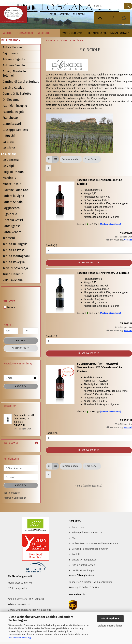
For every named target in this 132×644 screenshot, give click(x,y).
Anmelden (21, 386)
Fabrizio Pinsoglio (15, 106)
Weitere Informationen (110, 626)
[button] (100, 18)
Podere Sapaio (13, 202)
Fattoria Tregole (14, 112)
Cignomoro (10, 53)
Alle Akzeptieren (110, 619)
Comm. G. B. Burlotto (17, 94)
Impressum (78, 527)
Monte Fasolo (12, 184)
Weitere (44, 33)
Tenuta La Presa (14, 250)
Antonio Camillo (14, 65)
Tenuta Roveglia (14, 262)
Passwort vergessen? (15, 498)
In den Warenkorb (89, 263)
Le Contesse (11, 160)
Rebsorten (25, 33)
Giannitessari (12, 124)
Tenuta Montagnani (16, 256)
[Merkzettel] (112, 18)
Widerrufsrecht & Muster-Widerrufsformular (95, 544)
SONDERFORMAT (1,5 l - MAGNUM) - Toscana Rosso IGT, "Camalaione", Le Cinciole (100, 368)
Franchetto (10, 118)
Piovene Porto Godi (16, 190)
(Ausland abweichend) (111, 224)
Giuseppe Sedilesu (15, 130)
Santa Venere (12, 232)
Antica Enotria (13, 47)
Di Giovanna (11, 100)
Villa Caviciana (13, 280)
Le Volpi (8, 166)
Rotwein (10, 307)
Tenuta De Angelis (15, 244)
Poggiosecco (11, 208)
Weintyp (10, 301)
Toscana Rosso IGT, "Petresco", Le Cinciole (103, 273)
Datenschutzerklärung (20, 638)
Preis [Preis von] (7, 325)
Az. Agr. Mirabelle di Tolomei (16, 74)
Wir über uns (72, 33)
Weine (7, 33)
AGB (74, 538)
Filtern (21, 341)
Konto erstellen (12, 493)
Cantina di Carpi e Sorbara (21, 82)
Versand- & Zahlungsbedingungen (90, 549)
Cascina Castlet (13, 88)
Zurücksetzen (21, 348)
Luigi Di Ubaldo (13, 172)
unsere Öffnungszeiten (84, 560)
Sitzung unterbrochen (83, 565)
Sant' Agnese (12, 226)
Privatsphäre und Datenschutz (88, 533)
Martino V (9, 178)
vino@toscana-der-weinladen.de (33, 610)
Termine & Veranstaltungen (108, 33)
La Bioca (9, 142)
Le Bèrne (9, 148)
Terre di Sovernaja (15, 268)
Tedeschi (9, 238)
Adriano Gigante (14, 59)
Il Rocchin (10, 136)
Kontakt (76, 554)
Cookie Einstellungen (83, 571)
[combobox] (71, 159)
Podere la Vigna (13, 196)
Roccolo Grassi (13, 220)
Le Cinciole (8, 154)
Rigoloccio (10, 214)
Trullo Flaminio (13, 274)
